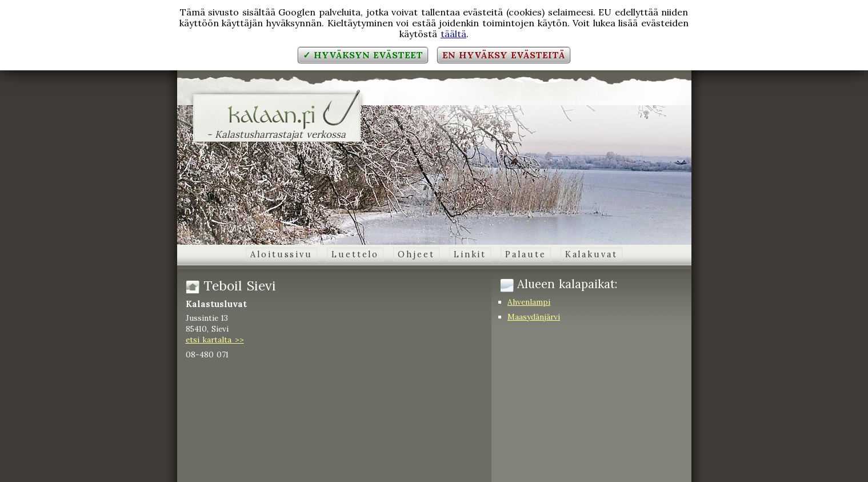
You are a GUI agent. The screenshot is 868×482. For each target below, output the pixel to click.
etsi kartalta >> (215, 340)
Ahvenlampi (529, 302)
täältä (453, 34)
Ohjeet (416, 254)
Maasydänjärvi (534, 317)
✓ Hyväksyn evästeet (363, 55)
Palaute (525, 254)
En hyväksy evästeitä (503, 55)
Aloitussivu (281, 254)
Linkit (470, 254)
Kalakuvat (591, 254)
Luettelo (355, 254)
